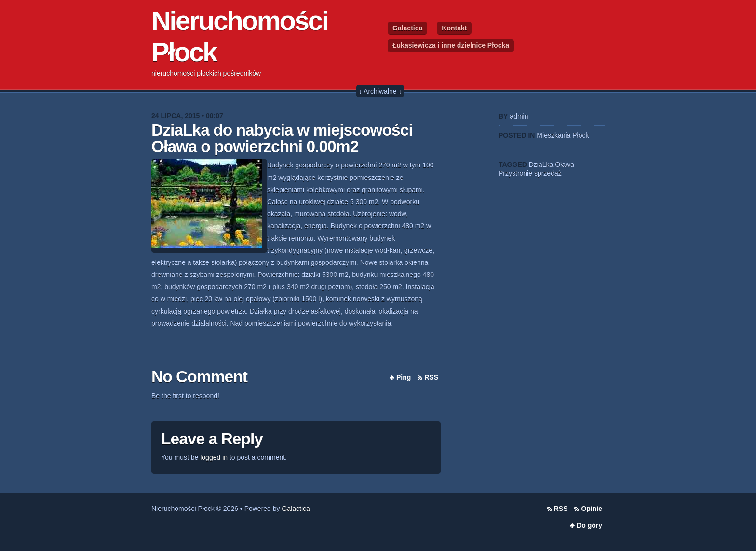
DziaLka (541, 165)
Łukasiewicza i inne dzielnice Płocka (451, 45)
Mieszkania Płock (563, 135)
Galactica (407, 28)
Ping (404, 377)
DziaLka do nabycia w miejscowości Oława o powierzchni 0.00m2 (282, 138)
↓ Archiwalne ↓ (380, 91)
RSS (431, 377)
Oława (565, 165)
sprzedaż (548, 173)
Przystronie (515, 173)
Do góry (589, 525)
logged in (214, 457)
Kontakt (454, 28)
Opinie (592, 509)
